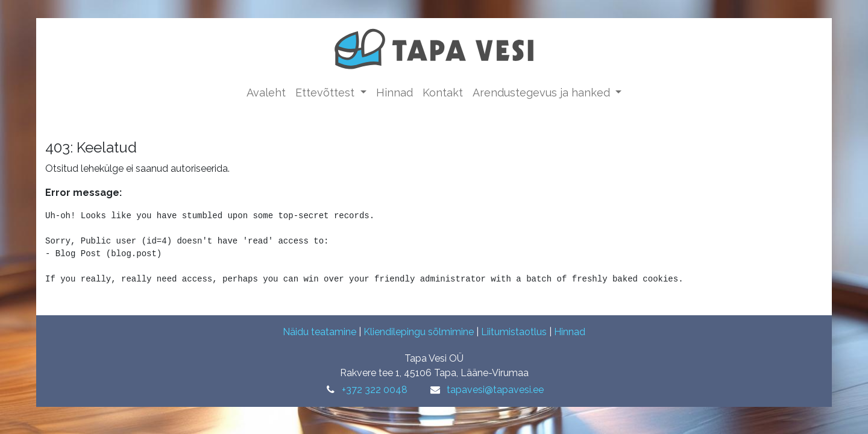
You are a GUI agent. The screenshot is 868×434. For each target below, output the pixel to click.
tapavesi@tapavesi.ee (495, 390)
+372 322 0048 (375, 390)
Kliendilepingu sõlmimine (419, 332)
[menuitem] (266, 93)
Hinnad (570, 332)
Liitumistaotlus (514, 332)
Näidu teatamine (319, 332)
